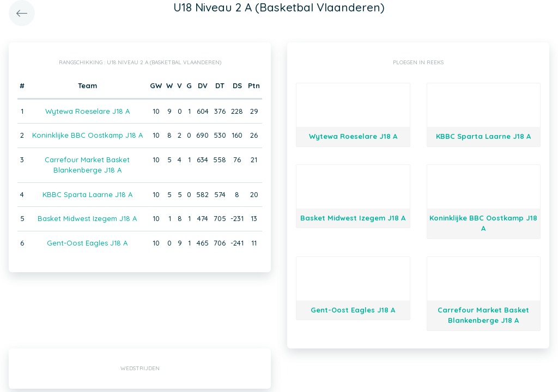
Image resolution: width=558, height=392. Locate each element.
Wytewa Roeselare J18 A (87, 111)
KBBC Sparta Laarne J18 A (87, 194)
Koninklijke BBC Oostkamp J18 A (87, 135)
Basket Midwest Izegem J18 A (87, 218)
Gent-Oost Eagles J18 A (87, 243)
